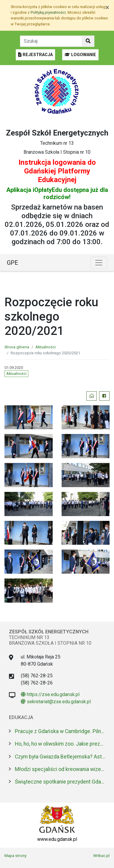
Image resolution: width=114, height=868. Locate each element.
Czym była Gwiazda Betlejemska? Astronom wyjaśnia (60, 757)
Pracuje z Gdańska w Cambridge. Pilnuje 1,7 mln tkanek (60, 731)
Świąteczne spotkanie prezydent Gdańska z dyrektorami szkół (60, 782)
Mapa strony (15, 855)
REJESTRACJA (35, 55)
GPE (13, 263)
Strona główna (17, 347)
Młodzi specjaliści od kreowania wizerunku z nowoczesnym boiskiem (60, 769)
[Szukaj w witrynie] (88, 41)
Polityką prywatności (48, 12)
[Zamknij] (107, 7)
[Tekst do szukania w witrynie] (51, 41)
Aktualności (46, 347)
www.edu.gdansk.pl (57, 839)
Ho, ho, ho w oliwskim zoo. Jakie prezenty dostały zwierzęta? (60, 744)
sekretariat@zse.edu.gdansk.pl (56, 702)
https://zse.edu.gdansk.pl (50, 694)
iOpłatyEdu (47, 190)
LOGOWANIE (80, 55)
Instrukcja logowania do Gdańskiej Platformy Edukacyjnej (57, 171)
